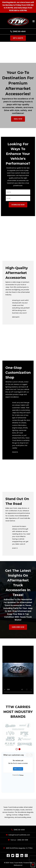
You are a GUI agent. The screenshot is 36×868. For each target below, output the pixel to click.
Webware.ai (18, 865)
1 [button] (17, 749)
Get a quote (18, 38)
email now (18, 119)
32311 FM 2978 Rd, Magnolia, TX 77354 (18, 848)
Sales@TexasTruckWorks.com (19, 835)
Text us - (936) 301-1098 (19, 840)
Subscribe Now (18, 627)
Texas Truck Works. (16, 863)
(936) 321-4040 (18, 31)
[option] (18, 734)
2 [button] (20, 749)
